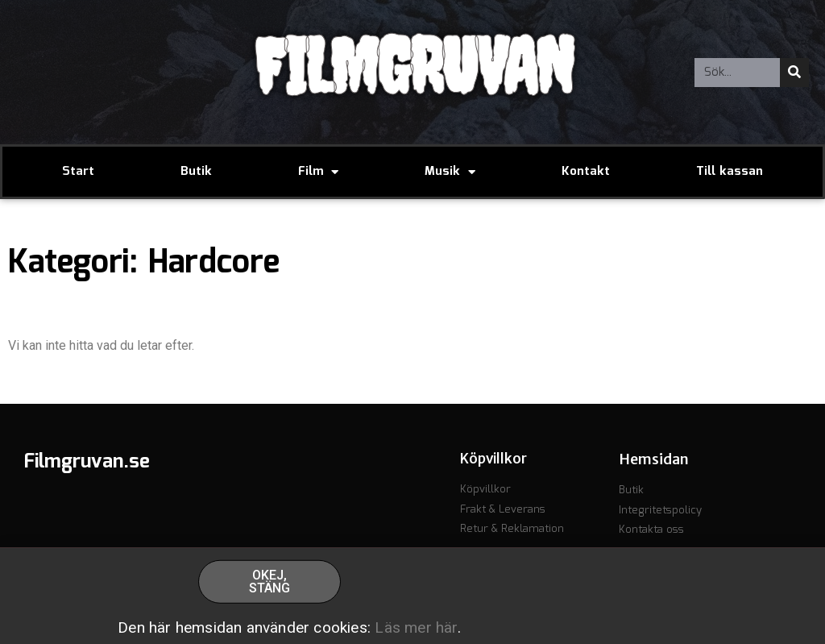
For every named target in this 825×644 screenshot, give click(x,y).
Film (318, 172)
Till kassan (730, 172)
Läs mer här (416, 631)
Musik (450, 172)
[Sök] (794, 73)
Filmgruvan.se (87, 462)
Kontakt (586, 172)
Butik (196, 172)
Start (78, 172)
